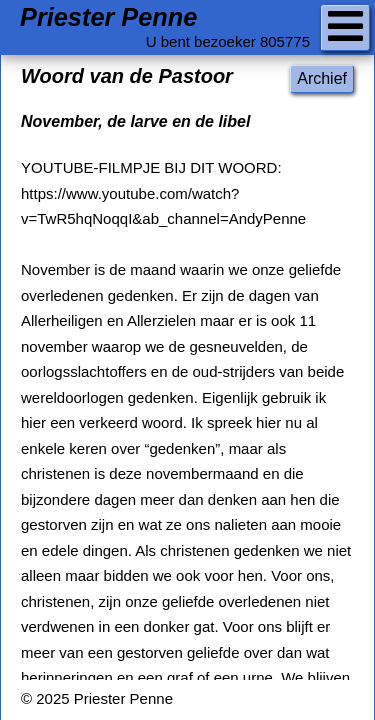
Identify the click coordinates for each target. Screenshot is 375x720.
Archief (322, 78)
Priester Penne (108, 17)
